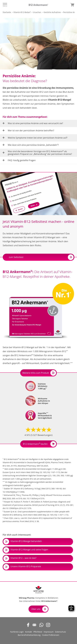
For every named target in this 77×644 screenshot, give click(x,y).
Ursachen (37, 12)
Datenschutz (60, 632)
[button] (38, 123)
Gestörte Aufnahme (52, 12)
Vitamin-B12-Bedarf (22, 12)
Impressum (49, 632)
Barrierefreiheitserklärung (29, 635)
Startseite (7, 12)
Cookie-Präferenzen (51, 635)
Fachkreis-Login (17, 632)
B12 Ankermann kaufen (39, 444)
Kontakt (29, 632)
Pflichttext (38, 632)
